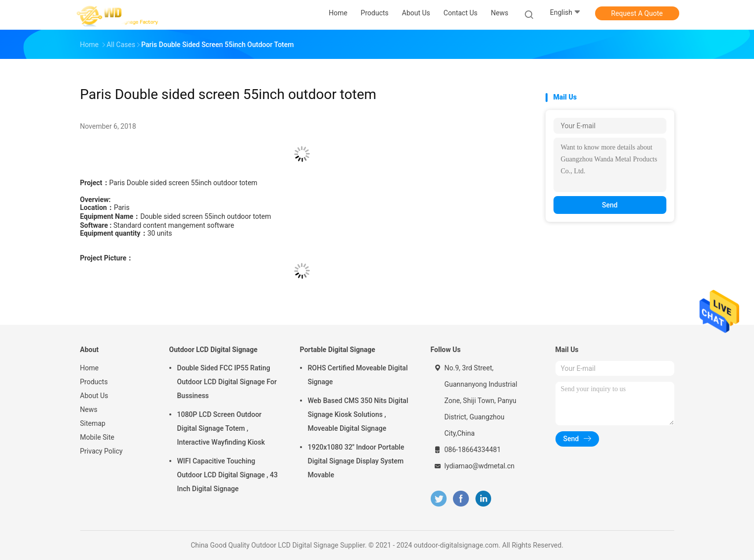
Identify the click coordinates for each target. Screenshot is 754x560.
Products (94, 382)
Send (610, 205)
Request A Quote (637, 13)
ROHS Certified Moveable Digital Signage (358, 375)
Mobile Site (98, 437)
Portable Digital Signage (338, 350)
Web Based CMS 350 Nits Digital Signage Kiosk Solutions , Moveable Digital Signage (358, 414)
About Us (94, 396)
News (89, 409)
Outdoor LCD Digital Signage (214, 350)
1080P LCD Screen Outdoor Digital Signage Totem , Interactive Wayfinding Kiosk (221, 428)
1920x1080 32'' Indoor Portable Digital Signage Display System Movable (356, 461)
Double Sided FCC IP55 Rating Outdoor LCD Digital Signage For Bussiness (227, 382)
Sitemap (93, 423)
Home (90, 368)
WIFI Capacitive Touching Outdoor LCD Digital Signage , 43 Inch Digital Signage (227, 475)
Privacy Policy (101, 451)
